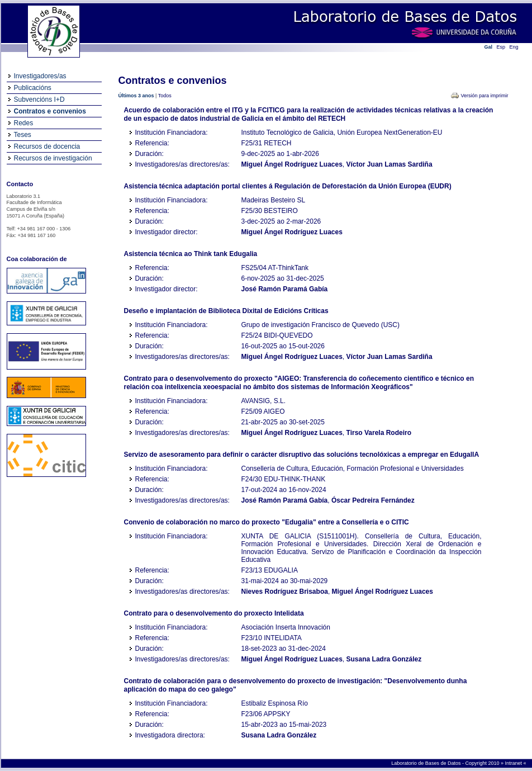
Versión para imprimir (484, 96)
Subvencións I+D (39, 100)
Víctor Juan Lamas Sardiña (389, 164)
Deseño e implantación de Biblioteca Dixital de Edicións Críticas (226, 311)
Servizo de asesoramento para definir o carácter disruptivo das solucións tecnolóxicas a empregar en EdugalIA (302, 455)
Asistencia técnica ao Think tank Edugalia (191, 254)
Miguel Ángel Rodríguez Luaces (292, 164)
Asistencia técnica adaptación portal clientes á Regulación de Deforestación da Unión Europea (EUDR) (288, 186)
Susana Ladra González (384, 659)
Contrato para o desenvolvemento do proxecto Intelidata (214, 613)
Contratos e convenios (50, 111)
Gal (489, 47)
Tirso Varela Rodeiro (379, 433)
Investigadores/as (40, 76)
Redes (24, 123)
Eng (514, 47)
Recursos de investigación (53, 158)
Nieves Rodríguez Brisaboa (285, 592)
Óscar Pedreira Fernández (373, 500)
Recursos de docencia (47, 146)
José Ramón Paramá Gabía (285, 289)
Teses (23, 135)
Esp (501, 47)
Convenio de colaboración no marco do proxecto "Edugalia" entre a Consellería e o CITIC (267, 522)
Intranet (514, 763)
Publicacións (33, 88)
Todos (165, 96)
